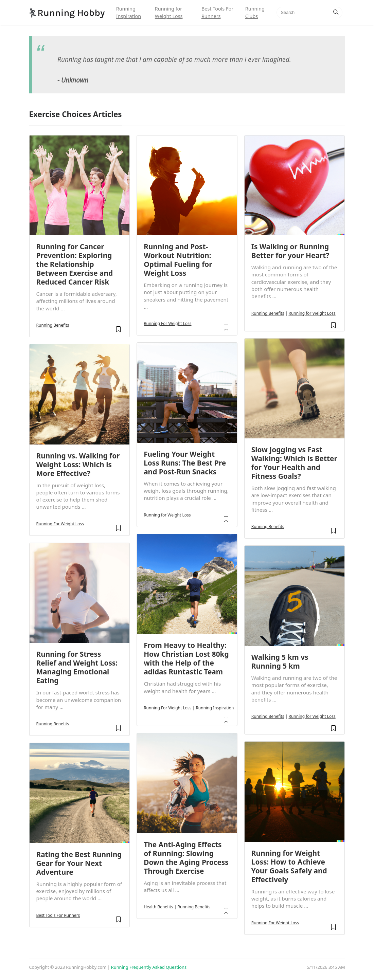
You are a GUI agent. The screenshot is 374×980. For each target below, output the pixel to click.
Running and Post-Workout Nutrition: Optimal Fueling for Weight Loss (178, 260)
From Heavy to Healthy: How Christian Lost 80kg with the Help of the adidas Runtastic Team (186, 658)
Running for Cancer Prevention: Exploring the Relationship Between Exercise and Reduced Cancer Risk (75, 264)
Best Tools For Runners (217, 12)
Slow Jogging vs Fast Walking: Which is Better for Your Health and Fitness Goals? (294, 463)
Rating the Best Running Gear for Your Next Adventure (79, 863)
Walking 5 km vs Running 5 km (280, 661)
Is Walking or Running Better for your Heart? (290, 251)
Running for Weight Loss (169, 12)
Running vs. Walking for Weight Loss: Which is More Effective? (78, 465)
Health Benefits (158, 907)
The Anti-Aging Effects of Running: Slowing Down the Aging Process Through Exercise (186, 858)
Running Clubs (255, 12)
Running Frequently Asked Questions (149, 967)
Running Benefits (53, 325)
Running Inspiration (129, 12)
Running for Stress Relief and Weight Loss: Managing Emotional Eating (77, 667)
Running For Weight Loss (60, 524)
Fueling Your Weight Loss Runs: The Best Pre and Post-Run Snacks (185, 463)
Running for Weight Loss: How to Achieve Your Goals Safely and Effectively (289, 866)
